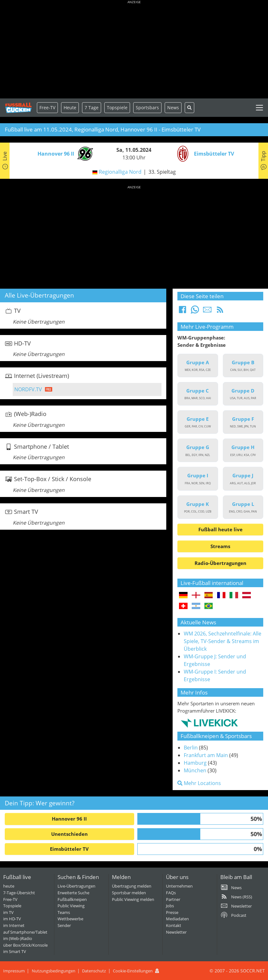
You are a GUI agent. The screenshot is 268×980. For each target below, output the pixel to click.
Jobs (170, 906)
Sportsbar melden (129, 893)
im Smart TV (15, 951)
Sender (64, 925)
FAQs (171, 893)
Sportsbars (147, 107)
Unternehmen (179, 886)
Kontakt (174, 925)
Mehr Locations (199, 783)
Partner (173, 899)
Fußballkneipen (72, 899)
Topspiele (12, 906)
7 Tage (92, 107)
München (195, 770)
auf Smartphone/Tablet (25, 932)
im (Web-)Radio (18, 938)
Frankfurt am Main (206, 755)
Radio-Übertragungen (220, 563)
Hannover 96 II (69, 819)
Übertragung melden (132, 886)
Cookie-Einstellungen (133, 971)
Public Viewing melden (133, 899)
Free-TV (47, 107)
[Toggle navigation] (259, 108)
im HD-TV (12, 919)
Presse (172, 912)
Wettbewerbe (70, 919)
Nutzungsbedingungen (54, 971)
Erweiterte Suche (73, 893)
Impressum (14, 971)
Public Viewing (71, 906)
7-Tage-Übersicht (19, 893)
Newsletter (176, 932)
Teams (64, 912)
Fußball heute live (220, 529)
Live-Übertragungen (76, 886)
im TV (8, 912)
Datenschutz (94, 971)
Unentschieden (69, 834)
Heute (70, 107)
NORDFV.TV (28, 389)
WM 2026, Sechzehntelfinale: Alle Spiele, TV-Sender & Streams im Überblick (223, 641)
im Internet (14, 925)
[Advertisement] (134, 51)
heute (9, 886)
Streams (220, 546)
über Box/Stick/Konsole (25, 945)
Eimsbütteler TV (69, 849)
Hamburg (195, 763)
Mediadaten (177, 919)
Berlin (191, 748)
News (173, 107)
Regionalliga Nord (120, 172)
